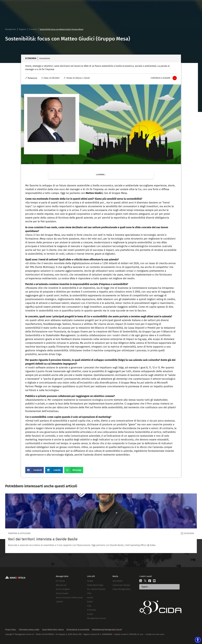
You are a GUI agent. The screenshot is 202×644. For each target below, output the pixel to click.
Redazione (32, 78)
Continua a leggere (161, 78)
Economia (33, 29)
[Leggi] (101, 523)
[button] (35, 470)
